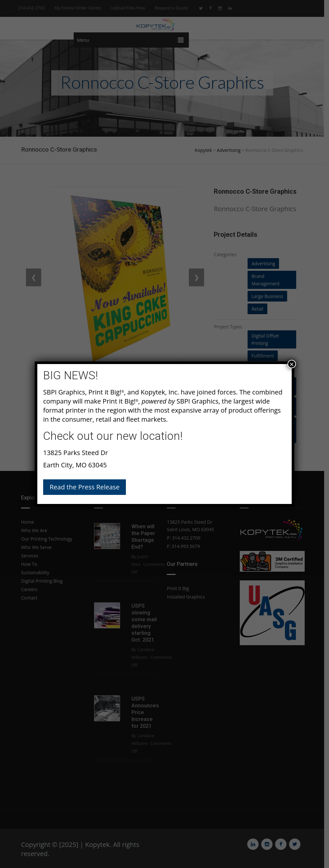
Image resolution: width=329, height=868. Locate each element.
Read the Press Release (85, 487)
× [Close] (292, 364)
